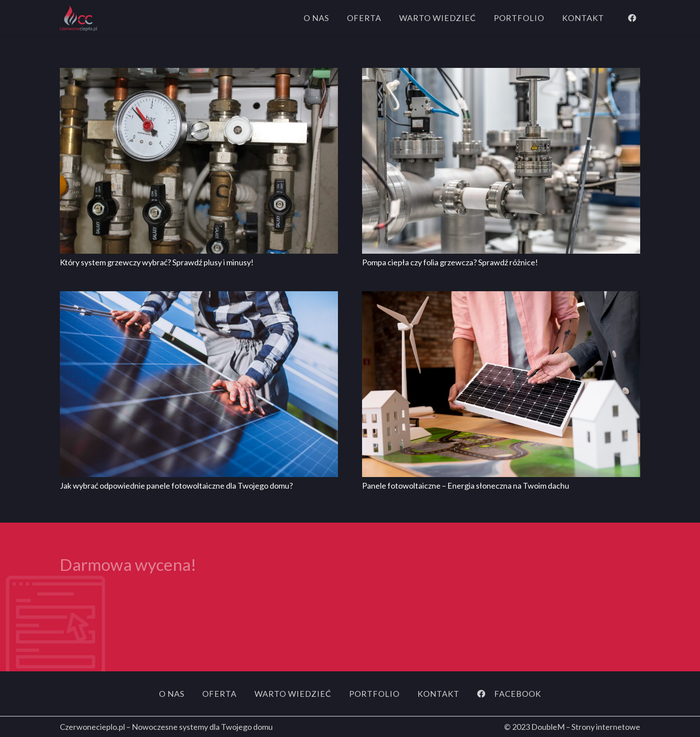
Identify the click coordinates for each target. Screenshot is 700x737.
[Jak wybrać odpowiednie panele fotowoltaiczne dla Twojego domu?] (199, 297)
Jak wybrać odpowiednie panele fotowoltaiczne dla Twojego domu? (176, 486)
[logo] (78, 18)
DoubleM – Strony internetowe (586, 727)
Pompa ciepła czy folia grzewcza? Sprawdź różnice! (450, 262)
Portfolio (374, 694)
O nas (172, 694)
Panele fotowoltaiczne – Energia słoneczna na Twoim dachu (466, 486)
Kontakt (438, 694)
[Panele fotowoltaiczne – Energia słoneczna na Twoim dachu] (501, 297)
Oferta (219, 694)
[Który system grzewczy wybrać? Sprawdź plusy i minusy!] (199, 74)
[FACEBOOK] (486, 694)
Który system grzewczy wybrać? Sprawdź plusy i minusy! (157, 262)
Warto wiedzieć (293, 694)
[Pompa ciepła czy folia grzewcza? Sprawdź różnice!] (501, 74)
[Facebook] (632, 18)
